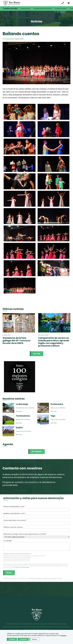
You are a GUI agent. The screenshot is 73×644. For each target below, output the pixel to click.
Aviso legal (6, 633)
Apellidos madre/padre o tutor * (36, 515)
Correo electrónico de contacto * (36, 522)
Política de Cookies (39, 633)
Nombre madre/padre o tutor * (36, 508)
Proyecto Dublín (61, 8)
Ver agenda (37, 451)
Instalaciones (25, 8)
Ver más (37, 354)
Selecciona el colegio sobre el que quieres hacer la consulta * (36, 536)
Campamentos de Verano (43, 8)
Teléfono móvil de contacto (36, 529)
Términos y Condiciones (49, 579)
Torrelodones (10, 9)
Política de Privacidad (22, 567)
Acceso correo (53, 633)
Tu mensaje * (36, 545)
